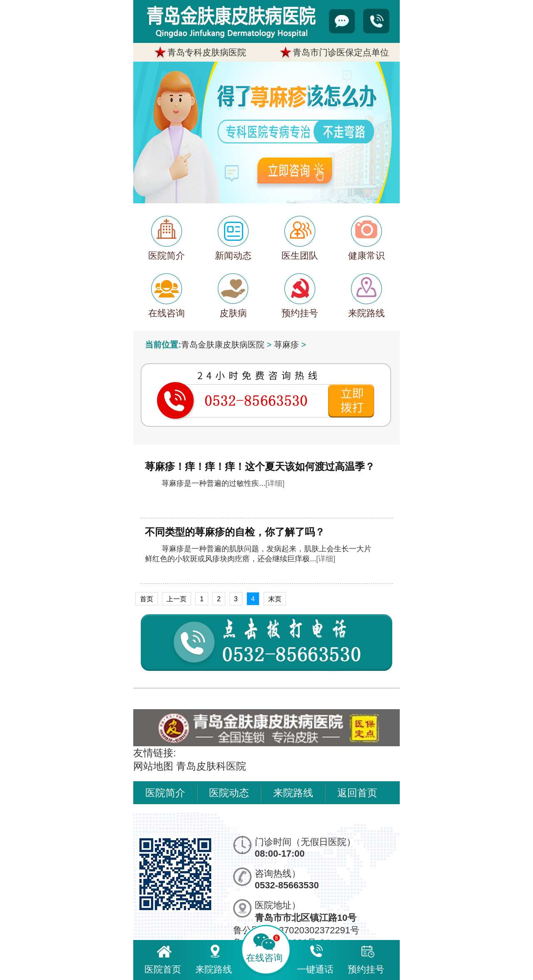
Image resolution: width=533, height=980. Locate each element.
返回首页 (357, 793)
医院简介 (165, 793)
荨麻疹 (286, 345)
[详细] (275, 483)
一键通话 (315, 958)
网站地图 (153, 766)
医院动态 (229, 793)
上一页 (177, 599)
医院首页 (163, 958)
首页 (147, 599)
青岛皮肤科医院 (211, 766)
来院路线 (293, 793)
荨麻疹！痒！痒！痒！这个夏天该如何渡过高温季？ (260, 466)
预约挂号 (366, 958)
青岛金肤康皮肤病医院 (223, 345)
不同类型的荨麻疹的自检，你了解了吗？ (235, 532)
